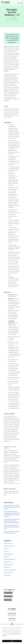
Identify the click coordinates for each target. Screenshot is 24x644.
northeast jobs (8, 600)
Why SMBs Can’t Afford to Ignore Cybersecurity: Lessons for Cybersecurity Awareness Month (12, 521)
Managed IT (7, 562)
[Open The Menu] (22, 3)
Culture (5, 557)
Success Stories (8, 572)
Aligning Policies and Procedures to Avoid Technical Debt (11, 532)
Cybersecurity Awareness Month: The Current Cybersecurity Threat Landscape (12, 507)
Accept (12, 641)
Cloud (5, 551)
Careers (15, 18)
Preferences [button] (5, 636)
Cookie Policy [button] (16, 633)
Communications (8, 554)
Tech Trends (7, 575)
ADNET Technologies (9, 46)
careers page (15, 38)
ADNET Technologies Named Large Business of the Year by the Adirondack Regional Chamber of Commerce (12, 514)
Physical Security (8, 565)
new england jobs (8, 596)
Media (12, 623)
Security (6, 567)
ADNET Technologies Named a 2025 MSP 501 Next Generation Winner (12, 527)
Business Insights (8, 546)
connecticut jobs (8, 593)
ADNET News (7, 543)
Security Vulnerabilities (9, 570)
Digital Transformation (9, 559)
